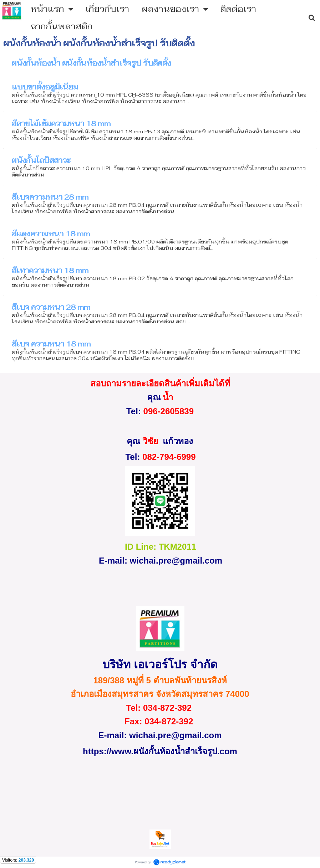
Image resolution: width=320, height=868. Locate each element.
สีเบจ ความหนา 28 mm (51, 307)
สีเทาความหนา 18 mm (50, 271)
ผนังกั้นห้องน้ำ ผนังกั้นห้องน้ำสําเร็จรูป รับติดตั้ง (91, 63)
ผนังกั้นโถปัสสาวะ (41, 160)
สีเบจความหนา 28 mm (50, 197)
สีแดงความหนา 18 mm (51, 234)
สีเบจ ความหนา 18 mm (51, 344)
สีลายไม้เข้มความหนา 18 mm (61, 124)
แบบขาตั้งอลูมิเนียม (45, 87)
